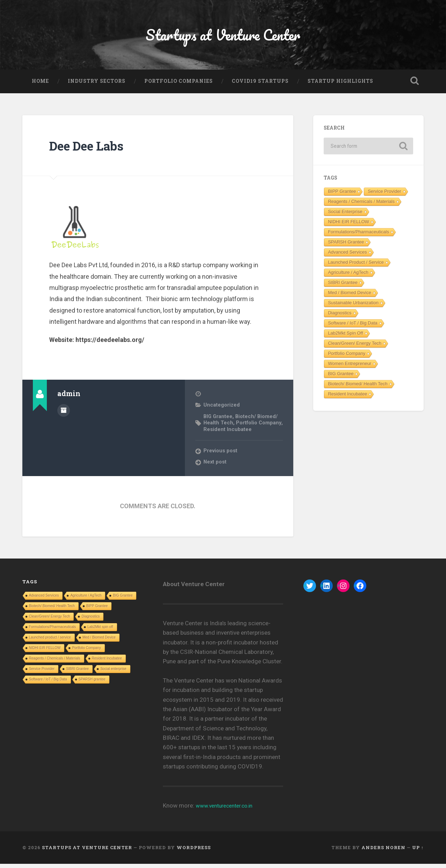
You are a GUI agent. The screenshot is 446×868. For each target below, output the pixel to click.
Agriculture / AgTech (348, 276)
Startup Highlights (340, 85)
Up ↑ (418, 852)
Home (40, 85)
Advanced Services (347, 256)
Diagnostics (340, 317)
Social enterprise (345, 216)
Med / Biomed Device (350, 297)
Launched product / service (356, 266)
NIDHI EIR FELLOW (348, 226)
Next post (216, 466)
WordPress (194, 852)
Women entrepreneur (350, 368)
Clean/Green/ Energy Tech (355, 347)
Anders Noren (383, 852)
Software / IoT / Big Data (353, 327)
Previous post (221, 455)
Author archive (64, 414)
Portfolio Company (347, 358)
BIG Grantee (218, 421)
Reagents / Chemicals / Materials (361, 206)
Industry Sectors (97, 85)
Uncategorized (222, 409)
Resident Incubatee (254, 433)
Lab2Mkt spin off (345, 337)
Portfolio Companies (179, 85)
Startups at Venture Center (223, 37)
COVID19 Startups (260, 85)
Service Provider (384, 195)
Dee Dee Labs (93, 150)
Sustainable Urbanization (353, 307)
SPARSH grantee (346, 246)
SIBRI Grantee (343, 287)
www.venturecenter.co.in (228, 810)
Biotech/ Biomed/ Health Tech (358, 388)
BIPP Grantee (342, 195)
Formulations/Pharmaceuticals (358, 236)
